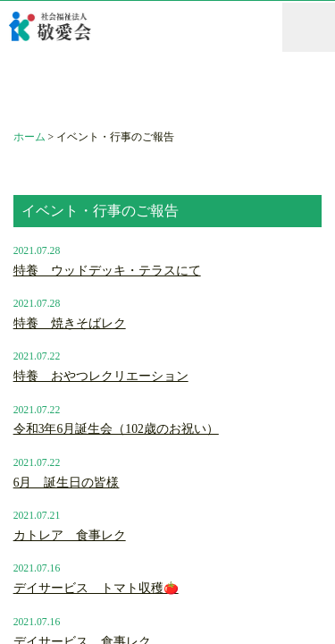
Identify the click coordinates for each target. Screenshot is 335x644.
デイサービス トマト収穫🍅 (96, 588)
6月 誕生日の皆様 (67, 483)
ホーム (29, 137)
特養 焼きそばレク (70, 323)
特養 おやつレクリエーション (101, 376)
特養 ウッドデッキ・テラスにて (107, 271)
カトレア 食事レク (70, 535)
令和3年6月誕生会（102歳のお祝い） (116, 429)
